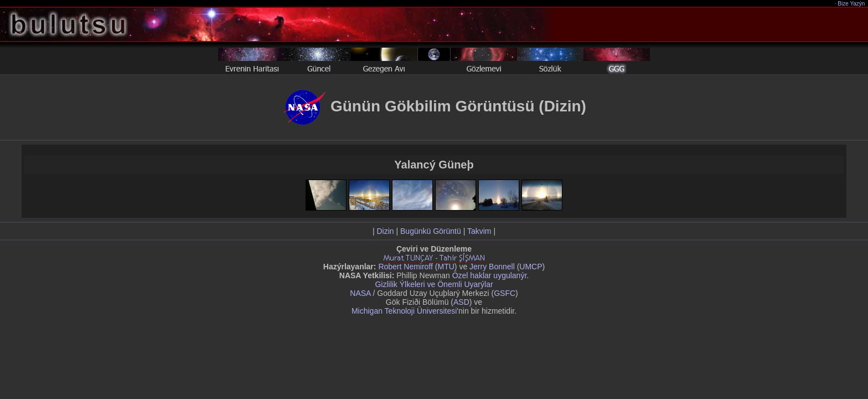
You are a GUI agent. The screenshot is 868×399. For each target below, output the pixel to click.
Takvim (479, 231)
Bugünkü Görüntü (431, 231)
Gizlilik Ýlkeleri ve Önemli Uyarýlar (434, 284)
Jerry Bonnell (492, 267)
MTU (446, 267)
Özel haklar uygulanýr (490, 275)
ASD (461, 302)
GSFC (505, 293)
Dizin (385, 231)
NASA (360, 293)
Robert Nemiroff (405, 267)
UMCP (531, 267)
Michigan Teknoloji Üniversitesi (404, 311)
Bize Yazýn (852, 4)
